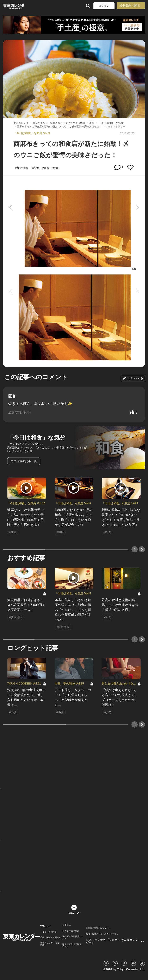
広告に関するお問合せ (51, 938)
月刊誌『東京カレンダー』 (98, 928)
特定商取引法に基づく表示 (73, 945)
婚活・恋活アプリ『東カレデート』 (102, 934)
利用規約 (67, 925)
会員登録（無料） (131, 5)
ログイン (104, 6)
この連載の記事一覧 (24, 461)
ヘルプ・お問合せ (49, 932)
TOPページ (45, 926)
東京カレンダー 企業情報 (50, 944)
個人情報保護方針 (71, 931)
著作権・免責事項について (73, 938)
